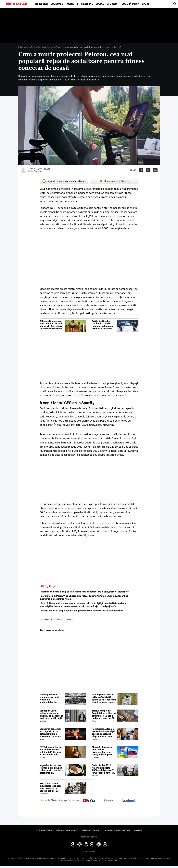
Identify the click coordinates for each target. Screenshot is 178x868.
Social (100, 4)
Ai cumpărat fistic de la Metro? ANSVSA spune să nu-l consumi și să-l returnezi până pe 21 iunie (104, 698)
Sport (146, 4)
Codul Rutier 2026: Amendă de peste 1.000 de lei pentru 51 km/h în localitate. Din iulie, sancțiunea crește (103, 769)
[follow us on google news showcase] (69, 801)
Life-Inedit (113, 4)
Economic (57, 4)
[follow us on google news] (49, 801)
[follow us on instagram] (109, 801)
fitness (59, 619)
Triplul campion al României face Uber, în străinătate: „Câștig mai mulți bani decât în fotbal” (104, 714)
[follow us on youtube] (89, 801)
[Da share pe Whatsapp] (155, 170)
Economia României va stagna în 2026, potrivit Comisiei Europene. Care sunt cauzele (50, 733)
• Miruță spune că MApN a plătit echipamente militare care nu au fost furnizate (81, 611)
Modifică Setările (89, 837)
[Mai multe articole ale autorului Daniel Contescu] (23, 170)
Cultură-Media (130, 4)
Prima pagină (24, 47)
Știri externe (85, 4)
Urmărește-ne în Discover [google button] (114, 181)
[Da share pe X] (148, 170)
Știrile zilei (41, 4)
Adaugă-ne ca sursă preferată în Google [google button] (64, 181)
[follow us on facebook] (129, 801)
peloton (70, 619)
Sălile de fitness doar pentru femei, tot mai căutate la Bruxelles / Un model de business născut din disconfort (51, 325)
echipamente (47, 619)
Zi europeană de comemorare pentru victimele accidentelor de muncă (50, 698)
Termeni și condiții (91, 830)
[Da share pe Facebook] (141, 170)
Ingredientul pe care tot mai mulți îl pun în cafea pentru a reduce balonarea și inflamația (51, 769)
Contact (138, 830)
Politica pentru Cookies (67, 830)
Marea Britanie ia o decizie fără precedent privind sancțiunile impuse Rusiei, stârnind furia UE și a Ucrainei (103, 751)
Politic (70, 4)
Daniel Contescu (35, 171)
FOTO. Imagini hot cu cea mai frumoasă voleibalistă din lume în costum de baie (51, 751)
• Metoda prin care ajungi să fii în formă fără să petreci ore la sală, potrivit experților (84, 592)
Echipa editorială (44, 830)
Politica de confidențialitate (117, 830)
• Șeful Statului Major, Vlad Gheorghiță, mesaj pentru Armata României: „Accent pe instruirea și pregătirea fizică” (84, 597)
